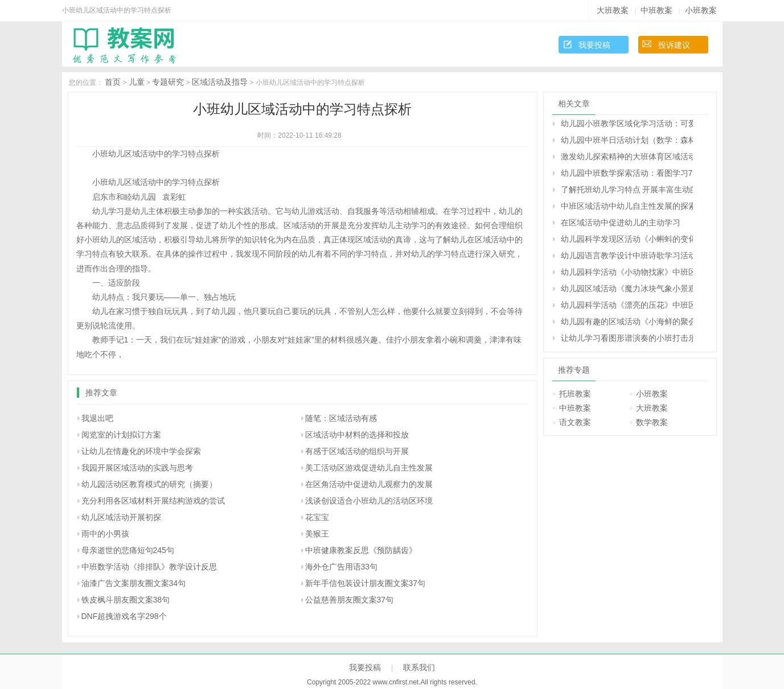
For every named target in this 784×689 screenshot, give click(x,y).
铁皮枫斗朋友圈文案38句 (126, 600)
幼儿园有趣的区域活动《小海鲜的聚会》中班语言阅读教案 (627, 321)
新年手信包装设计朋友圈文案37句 (366, 583)
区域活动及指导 (220, 82)
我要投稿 (594, 45)
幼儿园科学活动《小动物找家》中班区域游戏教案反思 (627, 272)
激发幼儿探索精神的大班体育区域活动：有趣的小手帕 (627, 156)
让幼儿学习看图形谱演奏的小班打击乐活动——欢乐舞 (627, 338)
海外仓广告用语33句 (342, 567)
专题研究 (168, 82)
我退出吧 (97, 418)
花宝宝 (317, 517)
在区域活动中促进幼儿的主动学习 (621, 222)
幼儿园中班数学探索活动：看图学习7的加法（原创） (627, 173)
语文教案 (575, 422)
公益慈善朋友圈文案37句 (350, 600)
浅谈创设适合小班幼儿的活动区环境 (369, 501)
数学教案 (652, 422)
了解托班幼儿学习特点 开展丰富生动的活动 (627, 189)
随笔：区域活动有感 (341, 418)
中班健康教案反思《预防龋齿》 (361, 550)
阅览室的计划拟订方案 (121, 435)
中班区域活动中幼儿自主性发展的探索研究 (627, 206)
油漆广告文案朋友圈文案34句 (134, 583)
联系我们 (419, 667)
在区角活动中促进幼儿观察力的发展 (369, 484)
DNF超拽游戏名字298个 (124, 616)
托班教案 (575, 394)
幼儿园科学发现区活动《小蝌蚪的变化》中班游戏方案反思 (627, 239)
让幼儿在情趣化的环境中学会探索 (141, 451)
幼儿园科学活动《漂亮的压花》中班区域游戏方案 (627, 305)
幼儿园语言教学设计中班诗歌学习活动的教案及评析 (627, 255)
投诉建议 (674, 45)
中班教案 (656, 10)
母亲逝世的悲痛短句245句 (128, 550)
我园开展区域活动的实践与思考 (137, 468)
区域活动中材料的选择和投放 (357, 435)
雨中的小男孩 (105, 534)
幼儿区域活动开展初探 (121, 517)
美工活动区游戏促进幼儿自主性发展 (369, 468)
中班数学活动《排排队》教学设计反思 (149, 567)
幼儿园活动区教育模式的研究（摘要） (149, 484)
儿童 (137, 82)
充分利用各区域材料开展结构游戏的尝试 (153, 501)
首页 (113, 82)
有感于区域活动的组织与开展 (357, 451)
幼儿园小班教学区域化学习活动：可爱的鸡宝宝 (627, 123)
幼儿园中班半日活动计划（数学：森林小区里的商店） (627, 140)
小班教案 (701, 10)
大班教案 (613, 10)
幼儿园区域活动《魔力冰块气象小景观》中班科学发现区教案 (627, 288)
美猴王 (317, 534)
